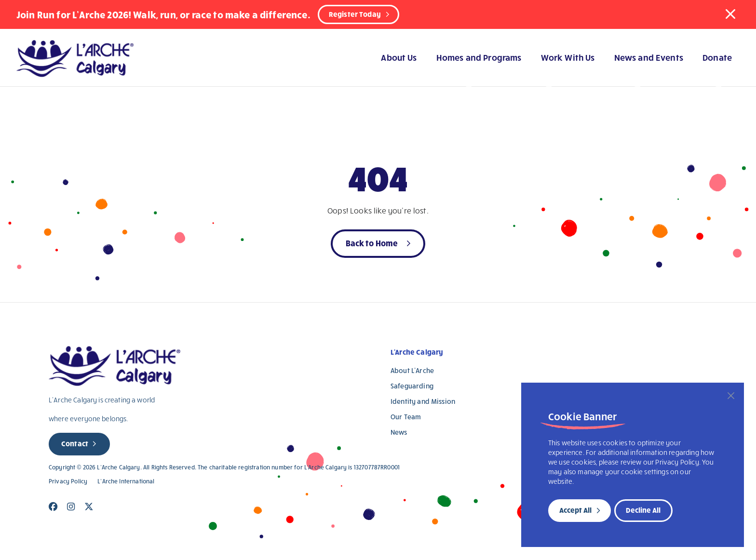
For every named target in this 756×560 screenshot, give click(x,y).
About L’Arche (412, 370)
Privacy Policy (68, 481)
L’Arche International (126, 481)
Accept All (575, 510)
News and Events (649, 57)
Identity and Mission (423, 401)
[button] (730, 14)
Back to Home (372, 243)
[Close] (731, 396)
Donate (717, 57)
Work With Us (568, 57)
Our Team (406, 417)
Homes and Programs (479, 57)
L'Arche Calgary (417, 352)
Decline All (643, 510)
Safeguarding (412, 386)
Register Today (355, 14)
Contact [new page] (75, 443)
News (399, 432)
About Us (399, 57)
